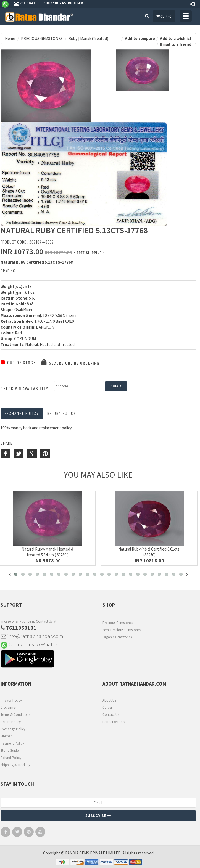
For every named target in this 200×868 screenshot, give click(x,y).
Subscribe (98, 816)
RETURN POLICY (62, 413)
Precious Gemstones (118, 623)
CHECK (116, 386)
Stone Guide (10, 751)
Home (10, 39)
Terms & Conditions (15, 715)
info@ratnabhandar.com (32, 636)
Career (107, 707)
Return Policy (11, 722)
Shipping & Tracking (15, 765)
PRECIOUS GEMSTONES (42, 39)
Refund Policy (11, 758)
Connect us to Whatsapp (32, 644)
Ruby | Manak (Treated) (88, 39)
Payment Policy (12, 743)
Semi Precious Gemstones (122, 630)
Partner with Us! (114, 722)
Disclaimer (8, 707)
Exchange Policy (22, 413)
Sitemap (7, 736)
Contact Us (111, 715)
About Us (109, 700)
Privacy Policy (11, 700)
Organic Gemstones (117, 637)
